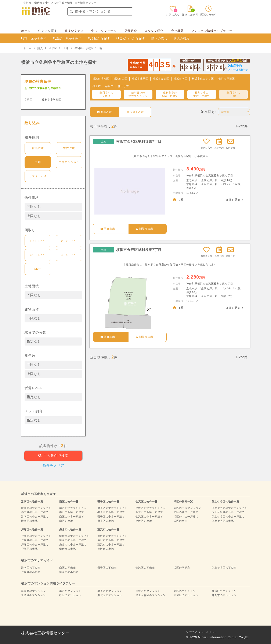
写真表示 (108, 229)
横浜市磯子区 (140, 79)
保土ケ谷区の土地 (223, 521)
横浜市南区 (180, 79)
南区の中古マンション (73, 508)
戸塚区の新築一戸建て (35, 540)
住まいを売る (74, 31)
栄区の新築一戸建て (186, 512)
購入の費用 (182, 38)
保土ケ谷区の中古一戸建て (228, 517)
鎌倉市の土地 (68, 549)
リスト (135, 112)
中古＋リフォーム (104, 31)
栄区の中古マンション (187, 508)
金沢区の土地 (144, 521)
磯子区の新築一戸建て (111, 512)
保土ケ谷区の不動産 (224, 568)
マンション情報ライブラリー (212, 31)
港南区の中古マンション (36, 508)
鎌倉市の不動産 (69, 572)
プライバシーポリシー (201, 632)
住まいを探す (48, 31)
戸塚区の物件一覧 (32, 530)
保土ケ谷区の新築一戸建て (228, 512)
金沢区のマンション (148, 591)
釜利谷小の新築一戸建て (170, 94)
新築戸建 (38, 148)
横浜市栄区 (120, 79)
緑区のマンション (70, 595)
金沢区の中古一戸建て (149, 517)
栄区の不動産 (182, 568)
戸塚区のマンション (186, 595)
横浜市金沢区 (161, 79)
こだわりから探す (131, 38)
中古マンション (69, 162)
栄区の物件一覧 (183, 502)
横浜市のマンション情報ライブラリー (48, 583)
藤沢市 (109, 86)
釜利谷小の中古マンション (138, 94)
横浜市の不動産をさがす (39, 494)
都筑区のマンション (224, 591)
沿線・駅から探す (67, 38)
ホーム (26, 31)
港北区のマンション (110, 595)
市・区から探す (34, 38)
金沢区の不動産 (145, 568)
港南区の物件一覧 (32, 502)
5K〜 (38, 269)
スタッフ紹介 (154, 31)
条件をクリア (53, 465)
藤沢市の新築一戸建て (111, 540)
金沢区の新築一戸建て (149, 512)
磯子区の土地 (106, 521)
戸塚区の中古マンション (36, 536)
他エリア (123, 86)
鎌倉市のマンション (224, 595)
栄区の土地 (180, 521)
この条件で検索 (53, 456)
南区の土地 (66, 521)
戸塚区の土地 (29, 549)
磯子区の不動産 (107, 568)
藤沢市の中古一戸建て (111, 545)
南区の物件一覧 (69, 502)
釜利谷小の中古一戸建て (202, 94)
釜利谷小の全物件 (106, 94)
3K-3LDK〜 (38, 255)
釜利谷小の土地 (233, 94)
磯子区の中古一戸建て (111, 517)
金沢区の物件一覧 (147, 502)
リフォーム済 (38, 176)
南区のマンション (70, 591)
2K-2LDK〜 (69, 241)
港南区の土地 (29, 521)
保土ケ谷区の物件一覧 (225, 502)
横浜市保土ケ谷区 (203, 79)
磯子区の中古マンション (113, 508)
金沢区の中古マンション (151, 508)
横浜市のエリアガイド (37, 560)
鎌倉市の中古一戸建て (73, 545)
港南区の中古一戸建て (35, 517)
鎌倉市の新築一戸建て (73, 540)
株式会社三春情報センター (45, 633)
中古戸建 (69, 148)
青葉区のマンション (34, 595)
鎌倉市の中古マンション (74, 536)
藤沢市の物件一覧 (108, 530)
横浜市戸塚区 (227, 79)
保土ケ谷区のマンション (151, 595)
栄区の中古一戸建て (186, 517)
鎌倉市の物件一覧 (70, 530)
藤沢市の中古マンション (113, 536)
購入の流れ (159, 38)
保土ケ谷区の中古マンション (230, 508)
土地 (38, 162)
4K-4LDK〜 (69, 255)
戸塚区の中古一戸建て (35, 545)
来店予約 (235, 66)
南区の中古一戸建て (72, 517)
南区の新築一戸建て (72, 512)
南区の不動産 (68, 568)
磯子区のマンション (110, 591)
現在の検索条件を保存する (43, 88)
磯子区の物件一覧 (108, 502)
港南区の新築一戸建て (35, 512)
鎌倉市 (97, 86)
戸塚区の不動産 (31, 572)
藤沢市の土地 (106, 549)
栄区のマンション (185, 591)
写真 (105, 112)
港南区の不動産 (31, 568)
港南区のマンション (34, 591)
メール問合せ (238, 70)
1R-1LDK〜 (38, 241)
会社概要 (177, 31)
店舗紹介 (131, 31)
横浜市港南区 (101, 79)
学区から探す (99, 38)
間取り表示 (144, 229)
